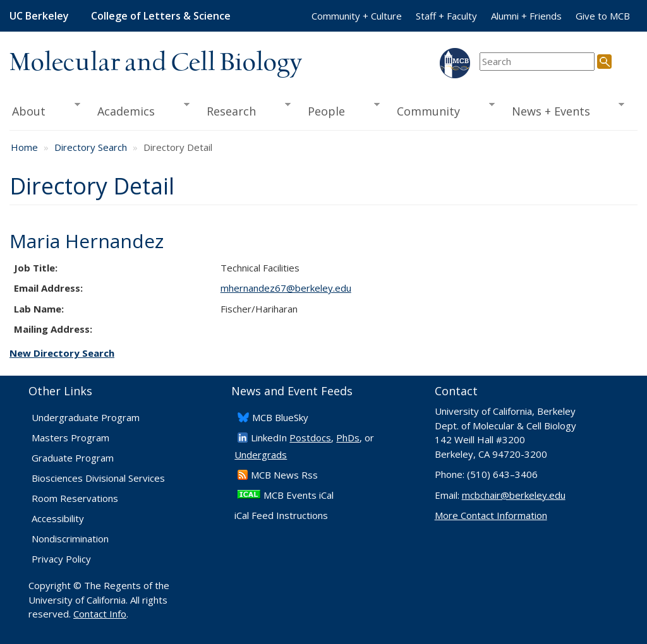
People (339, 110)
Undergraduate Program (86, 417)
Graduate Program (73, 458)
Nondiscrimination (70, 539)
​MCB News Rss (284, 475)
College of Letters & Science (161, 16)
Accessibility (58, 518)
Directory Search (91, 147)
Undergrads (261, 455)
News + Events (564, 110)
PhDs (348, 438)
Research (244, 110)
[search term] (537, 62)
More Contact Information (491, 515)
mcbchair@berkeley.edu (514, 495)
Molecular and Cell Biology (156, 63)
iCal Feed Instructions (281, 515)
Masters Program (70, 438)
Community (441, 110)
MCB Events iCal (299, 495)
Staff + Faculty (446, 16)
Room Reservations (75, 498)
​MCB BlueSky (280, 417)
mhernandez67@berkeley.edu (286, 288)
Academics (139, 110)
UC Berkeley (39, 16)
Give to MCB (603, 16)
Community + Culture (357, 16)
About (45, 110)
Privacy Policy (61, 559)
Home (24, 147)
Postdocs (310, 438)
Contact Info (100, 614)
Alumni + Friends (526, 16)
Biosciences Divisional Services (98, 478)
